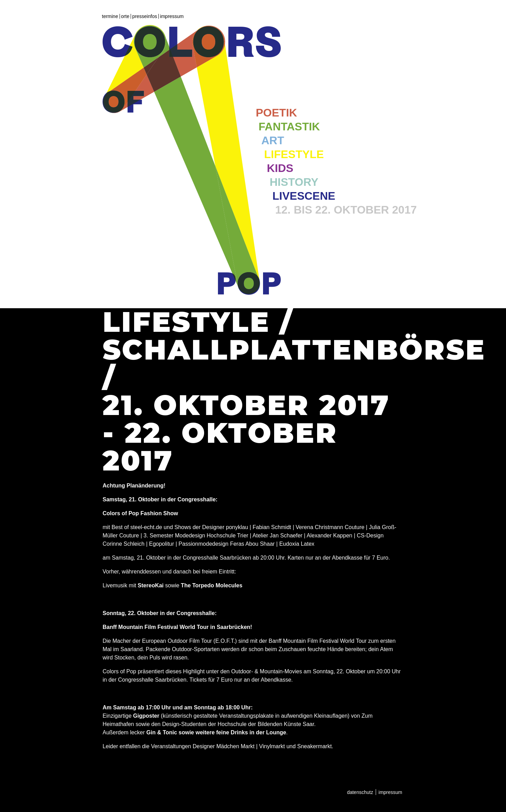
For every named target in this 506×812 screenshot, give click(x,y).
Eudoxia (289, 544)
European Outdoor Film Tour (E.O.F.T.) (190, 641)
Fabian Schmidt (272, 527)
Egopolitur (162, 544)
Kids (280, 168)
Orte (125, 16)
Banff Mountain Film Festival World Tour (318, 641)
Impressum (172, 16)
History (294, 182)
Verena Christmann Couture (330, 527)
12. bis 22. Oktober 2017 (346, 210)
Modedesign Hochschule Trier (212, 535)
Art (273, 140)
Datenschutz (360, 792)
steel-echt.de (146, 527)
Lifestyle (294, 154)
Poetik (276, 113)
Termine (110, 16)
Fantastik (289, 127)
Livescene (304, 196)
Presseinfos (145, 16)
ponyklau (237, 527)
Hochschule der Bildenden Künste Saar (266, 724)
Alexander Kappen (330, 535)
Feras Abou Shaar (252, 544)
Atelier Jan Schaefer (278, 535)
